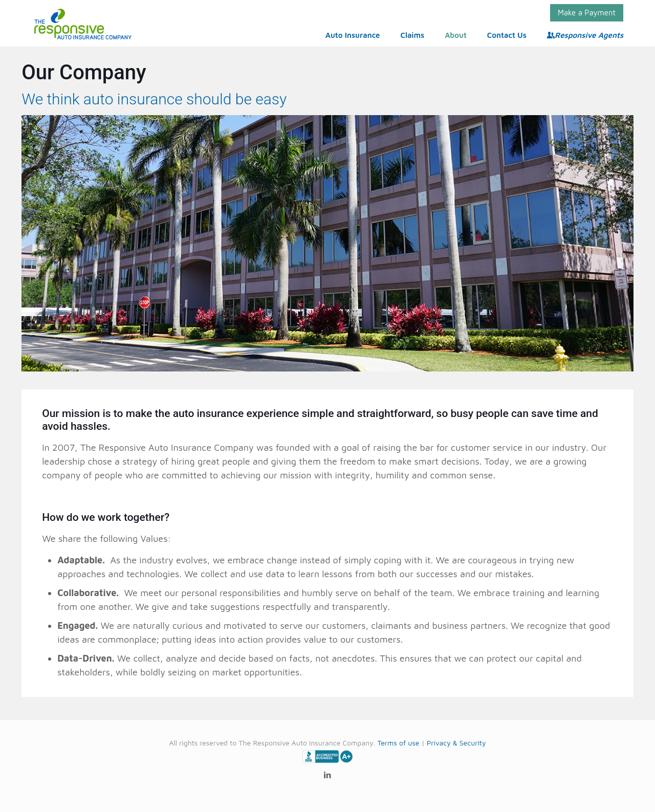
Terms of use (398, 743)
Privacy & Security (456, 743)
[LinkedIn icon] (328, 775)
